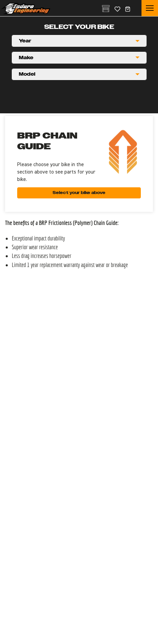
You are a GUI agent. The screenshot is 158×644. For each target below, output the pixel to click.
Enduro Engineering (25, 8)
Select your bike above (79, 193)
